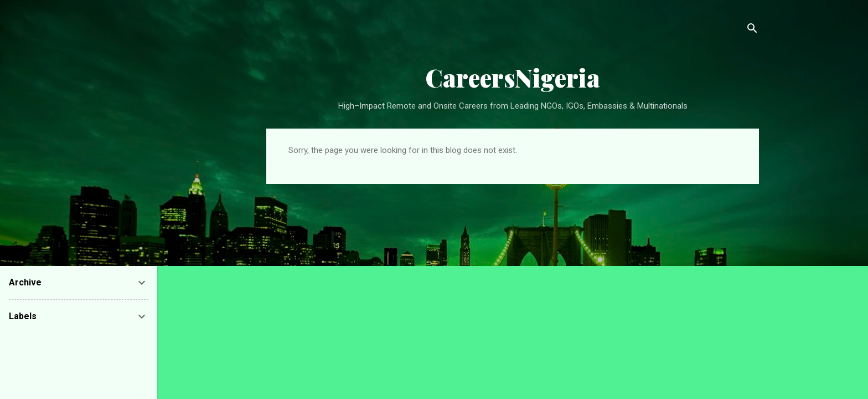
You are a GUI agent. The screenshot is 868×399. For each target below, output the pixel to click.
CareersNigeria (513, 77)
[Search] (752, 30)
